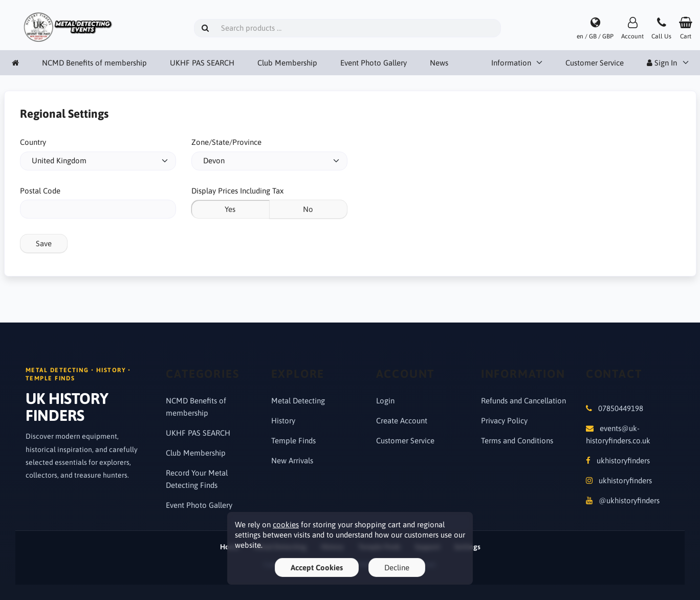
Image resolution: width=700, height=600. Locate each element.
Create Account (402, 421)
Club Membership (287, 63)
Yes (230, 209)
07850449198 (621, 408)
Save (44, 243)
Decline (397, 567)
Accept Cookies (317, 567)
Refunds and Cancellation (523, 401)
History (283, 421)
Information (511, 63)
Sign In (662, 63)
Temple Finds (293, 441)
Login (385, 401)
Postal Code (40, 191)
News (439, 63)
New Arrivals (292, 460)
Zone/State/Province (226, 142)
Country (33, 142)
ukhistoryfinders (623, 460)
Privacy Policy (504, 421)
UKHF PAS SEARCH (202, 63)
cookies (286, 524)
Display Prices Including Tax (237, 191)
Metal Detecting (298, 401)
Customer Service (595, 63)
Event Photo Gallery (374, 63)
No (308, 209)
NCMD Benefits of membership (94, 63)
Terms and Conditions (517, 441)
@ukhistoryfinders (629, 500)
